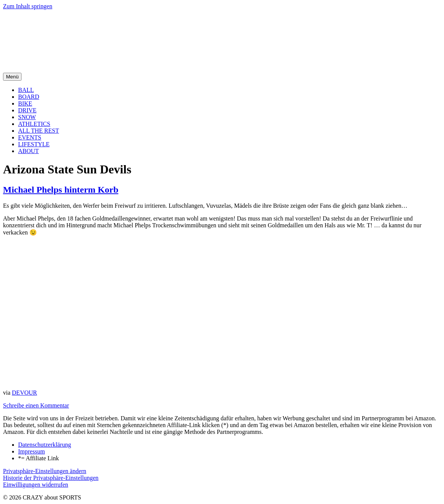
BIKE (25, 103)
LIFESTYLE (34, 144)
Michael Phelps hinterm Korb (61, 190)
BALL (26, 90)
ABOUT (28, 151)
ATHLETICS (34, 124)
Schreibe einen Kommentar (36, 405)
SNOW (27, 117)
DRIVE (27, 110)
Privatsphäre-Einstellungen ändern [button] (45, 471)
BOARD (29, 97)
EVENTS (30, 137)
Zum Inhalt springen (28, 6)
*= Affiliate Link (38, 458)
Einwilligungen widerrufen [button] (36, 485)
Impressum (31, 451)
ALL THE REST (38, 131)
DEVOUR (25, 393)
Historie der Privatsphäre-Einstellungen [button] (51, 478)
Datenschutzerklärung (44, 445)
